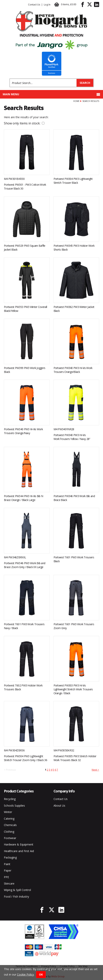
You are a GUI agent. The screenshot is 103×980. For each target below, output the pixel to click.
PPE (6, 877)
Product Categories (19, 791)
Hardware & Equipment (19, 844)
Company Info (64, 791)
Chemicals (10, 825)
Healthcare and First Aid (19, 851)
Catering (9, 819)
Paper (8, 870)
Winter (8, 812)
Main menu (51, 94)
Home (76, 101)
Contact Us (34, 5)
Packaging (10, 857)
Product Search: (9, 78)
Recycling (10, 799)
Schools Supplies (14, 806)
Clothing (9, 832)
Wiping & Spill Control (17, 890)
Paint (7, 864)
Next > (95, 770)
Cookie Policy (25, 974)
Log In (47, 5)
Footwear (10, 838)
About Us (59, 806)
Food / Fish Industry (16, 897)
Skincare (9, 883)
